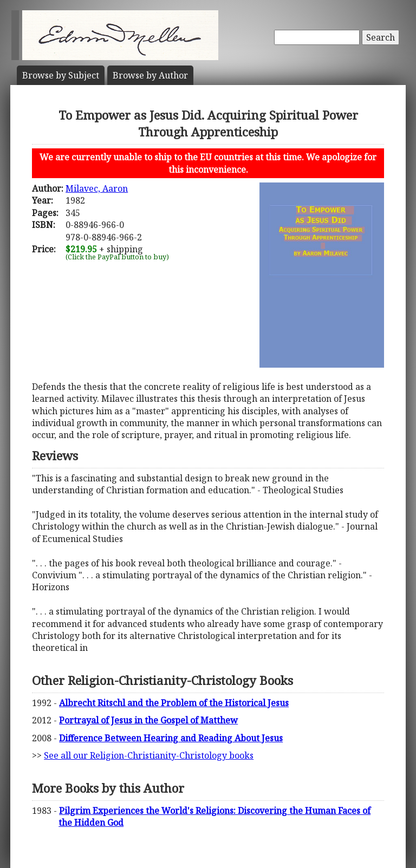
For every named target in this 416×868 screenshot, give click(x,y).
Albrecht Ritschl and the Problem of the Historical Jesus (174, 703)
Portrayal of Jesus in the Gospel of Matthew (148, 720)
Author (150, 75)
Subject (61, 75)
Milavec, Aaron (97, 188)
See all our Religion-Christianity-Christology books (149, 755)
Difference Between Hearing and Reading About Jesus (171, 738)
